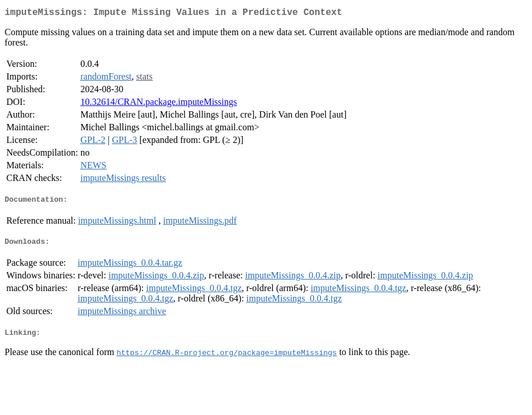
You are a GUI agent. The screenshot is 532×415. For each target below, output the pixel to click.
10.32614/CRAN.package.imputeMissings (159, 104)
